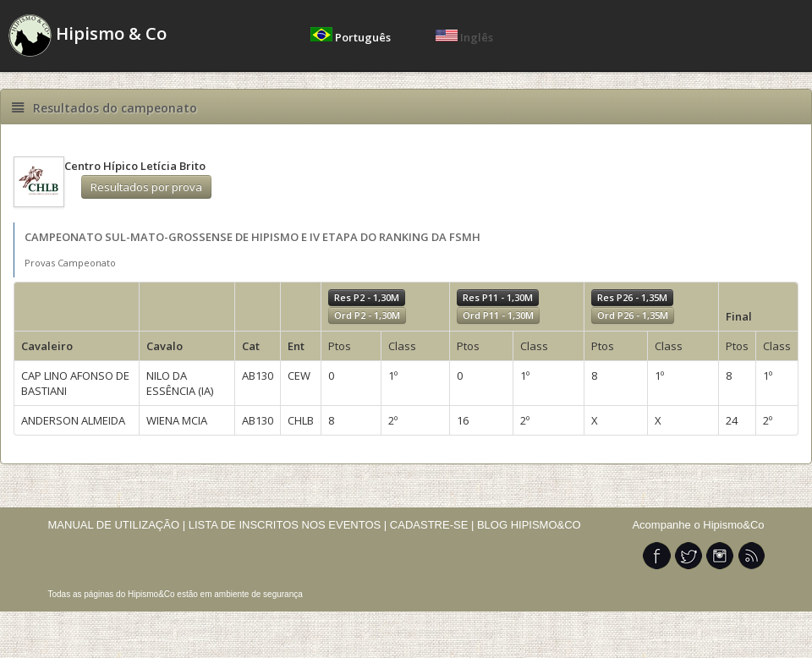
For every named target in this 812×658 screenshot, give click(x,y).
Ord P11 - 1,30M (498, 315)
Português (352, 37)
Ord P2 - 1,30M (367, 315)
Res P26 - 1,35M (632, 297)
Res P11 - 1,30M (498, 297)
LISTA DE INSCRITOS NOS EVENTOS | (288, 525)
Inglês (464, 37)
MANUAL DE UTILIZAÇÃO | (117, 525)
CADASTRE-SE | (433, 525)
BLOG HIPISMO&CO (529, 525)
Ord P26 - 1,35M (633, 315)
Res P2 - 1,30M (367, 297)
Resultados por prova (146, 187)
